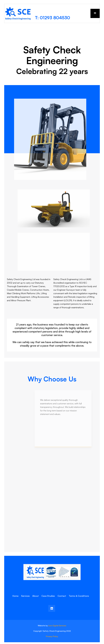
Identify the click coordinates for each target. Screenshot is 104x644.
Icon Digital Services (57, 626)
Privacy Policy (52, 636)
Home (15, 596)
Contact (62, 596)
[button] (95, 13)
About (36, 596)
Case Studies (48, 596)
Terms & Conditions (79, 596)
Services (25, 596)
